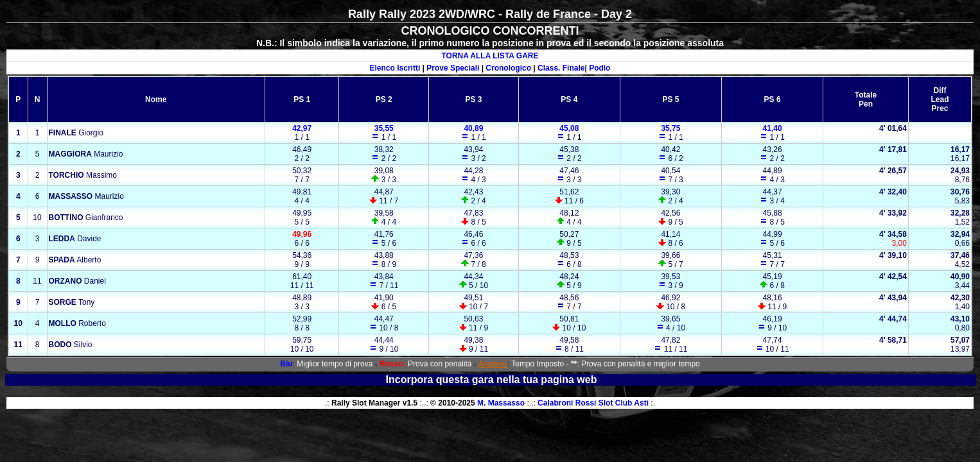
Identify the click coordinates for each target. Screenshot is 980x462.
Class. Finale (561, 68)
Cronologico (508, 68)
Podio (599, 68)
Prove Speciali (453, 68)
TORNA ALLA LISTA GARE (490, 56)
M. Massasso (501, 403)
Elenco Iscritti (395, 68)
